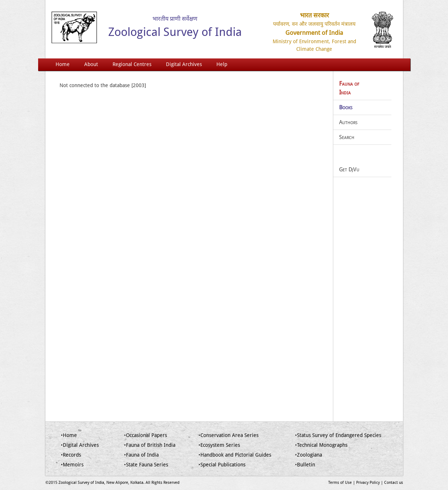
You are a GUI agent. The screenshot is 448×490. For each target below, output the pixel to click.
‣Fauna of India (141, 455)
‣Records (71, 455)
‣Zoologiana (309, 455)
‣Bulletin (305, 465)
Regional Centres (132, 64)
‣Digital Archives (80, 445)
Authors (348, 122)
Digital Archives (184, 64)
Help (222, 64)
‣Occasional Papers (146, 435)
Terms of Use (340, 483)
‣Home (69, 435)
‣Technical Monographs (321, 445)
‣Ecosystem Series (219, 445)
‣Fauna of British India (150, 445)
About (91, 64)
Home (63, 64)
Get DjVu (349, 170)
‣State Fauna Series (146, 465)
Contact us (394, 483)
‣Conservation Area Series (229, 435)
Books (346, 107)
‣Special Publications (222, 465)
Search (347, 137)
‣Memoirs (72, 465)
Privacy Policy (368, 483)
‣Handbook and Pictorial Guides (235, 455)
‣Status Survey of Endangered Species (338, 435)
